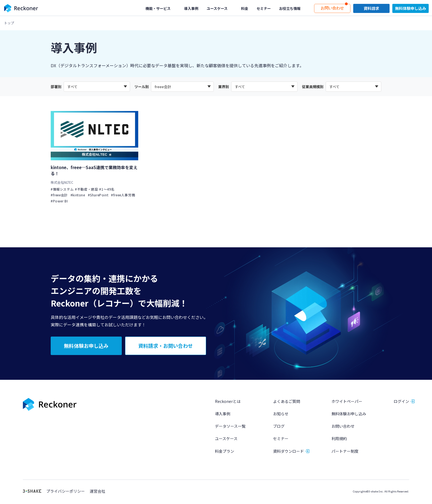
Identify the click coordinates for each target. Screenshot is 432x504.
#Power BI (59, 201)
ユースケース (226, 439)
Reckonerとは (228, 402)
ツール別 (142, 87)
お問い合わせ (343, 427)
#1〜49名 (107, 189)
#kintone (78, 195)
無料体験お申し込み (349, 414)
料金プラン (225, 452)
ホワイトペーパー (347, 402)
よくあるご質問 (287, 402)
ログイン (401, 402)
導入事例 (223, 414)
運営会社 (98, 492)
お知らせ (281, 414)
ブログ (279, 427)
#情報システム (62, 189)
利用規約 (339, 439)
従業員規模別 (313, 87)
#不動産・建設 (86, 189)
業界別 (224, 87)
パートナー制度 (345, 452)
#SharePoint (98, 195)
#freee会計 (59, 195)
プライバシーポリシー (66, 492)
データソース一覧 (230, 427)
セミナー (281, 439)
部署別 (56, 87)
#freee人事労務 (123, 195)
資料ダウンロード (288, 452)
